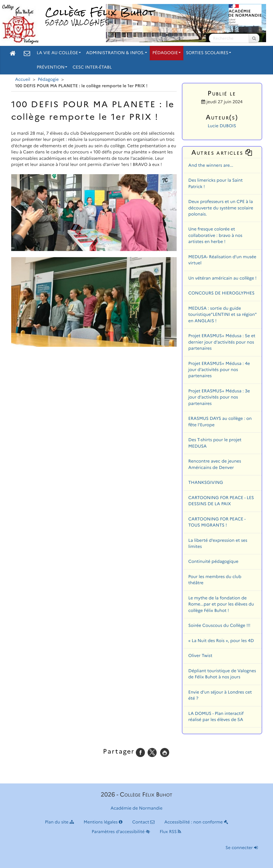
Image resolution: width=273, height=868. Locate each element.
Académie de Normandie (136, 808)
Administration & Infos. (117, 53)
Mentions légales (103, 822)
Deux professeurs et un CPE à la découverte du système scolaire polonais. (221, 208)
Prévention (52, 67)
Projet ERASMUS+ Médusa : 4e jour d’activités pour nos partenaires (219, 370)
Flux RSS (170, 832)
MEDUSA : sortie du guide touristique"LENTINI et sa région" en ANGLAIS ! (222, 315)
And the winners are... (211, 166)
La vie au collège (59, 53)
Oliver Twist (200, 656)
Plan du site (59, 822)
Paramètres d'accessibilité (121, 832)
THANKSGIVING (206, 483)
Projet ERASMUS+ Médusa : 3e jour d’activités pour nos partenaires (219, 397)
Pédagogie (167, 53)
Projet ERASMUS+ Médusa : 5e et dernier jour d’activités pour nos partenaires (222, 342)
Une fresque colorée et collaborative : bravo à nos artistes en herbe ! (215, 236)
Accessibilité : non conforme (196, 822)
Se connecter (242, 848)
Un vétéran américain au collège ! (223, 278)
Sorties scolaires (209, 53)
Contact (143, 822)
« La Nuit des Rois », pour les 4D (221, 641)
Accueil (23, 80)
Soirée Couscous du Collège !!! (219, 626)
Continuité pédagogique (213, 562)
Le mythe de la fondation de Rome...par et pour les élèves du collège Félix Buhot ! (221, 604)
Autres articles (222, 152)
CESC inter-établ (92, 67)
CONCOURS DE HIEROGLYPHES (221, 293)
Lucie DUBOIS (222, 126)
